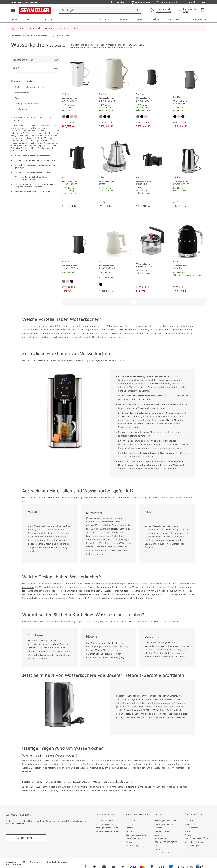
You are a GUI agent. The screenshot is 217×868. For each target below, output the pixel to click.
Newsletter (130, 831)
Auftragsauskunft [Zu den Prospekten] (167, 2)
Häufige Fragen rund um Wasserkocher (33, 191)
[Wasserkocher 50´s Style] (190, 241)
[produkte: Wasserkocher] (153, 260)
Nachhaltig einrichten (194, 842)
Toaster (18, 98)
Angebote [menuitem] (174, 19)
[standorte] (160, 10)
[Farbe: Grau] (64, 117)
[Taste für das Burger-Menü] (13, 10)
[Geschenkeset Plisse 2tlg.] (153, 157)
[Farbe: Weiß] (64, 199)
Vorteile (188, 835)
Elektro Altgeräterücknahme (168, 853)
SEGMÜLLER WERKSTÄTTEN (197, 838)
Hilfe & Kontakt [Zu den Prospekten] (140, 2)
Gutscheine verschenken (136, 835)
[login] (188, 10)
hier (134, 790)
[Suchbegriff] (97, 10)
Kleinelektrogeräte (22, 81)
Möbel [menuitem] (15, 19)
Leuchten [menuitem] (66, 19)
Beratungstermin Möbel (165, 820)
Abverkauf (130, 820)
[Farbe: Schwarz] (68, 117)
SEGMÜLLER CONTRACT (166, 842)
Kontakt (159, 828)
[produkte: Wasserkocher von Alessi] (78, 176)
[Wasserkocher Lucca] (115, 157)
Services (159, 835)
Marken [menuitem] (155, 19)
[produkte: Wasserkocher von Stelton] (78, 95)
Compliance (190, 849)
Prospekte (130, 824)
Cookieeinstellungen (57, 862)
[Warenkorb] (203, 10)
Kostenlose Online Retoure (108, 831)
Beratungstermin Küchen (166, 824)
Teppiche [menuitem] (123, 19)
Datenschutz (36, 862)
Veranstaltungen (133, 846)
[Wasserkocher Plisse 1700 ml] (78, 157)
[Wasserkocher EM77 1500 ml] (78, 74)
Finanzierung (161, 838)
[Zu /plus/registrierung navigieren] (26, 838)
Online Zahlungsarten (106, 824)
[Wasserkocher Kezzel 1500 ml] (153, 241)
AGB (23, 862)
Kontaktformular (162, 831)
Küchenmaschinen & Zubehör (29, 87)
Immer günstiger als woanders (26, 2)
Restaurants (190, 824)
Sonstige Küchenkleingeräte (29, 104)
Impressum (11, 862)
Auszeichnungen (192, 846)
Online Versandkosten (106, 820)
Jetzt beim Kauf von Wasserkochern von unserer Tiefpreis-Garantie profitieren (37, 185)
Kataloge (130, 842)
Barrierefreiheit (13, 864)
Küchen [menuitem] (31, 19)
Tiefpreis (129, 828)
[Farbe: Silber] (72, 117)
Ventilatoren (21, 109)
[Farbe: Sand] (146, 117)
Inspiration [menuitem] (199, 19)
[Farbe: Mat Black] (109, 117)
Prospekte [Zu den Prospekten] (117, 2)
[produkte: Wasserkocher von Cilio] (115, 176)
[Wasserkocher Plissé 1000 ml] (115, 241)
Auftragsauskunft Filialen (107, 828)
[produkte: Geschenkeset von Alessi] (153, 176)
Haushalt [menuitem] (104, 19)
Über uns (188, 831)
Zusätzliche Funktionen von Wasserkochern (35, 160)
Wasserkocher (22, 93)
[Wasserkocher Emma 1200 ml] (115, 74)
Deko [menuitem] (140, 19)
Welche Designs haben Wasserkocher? (32, 172)
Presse (158, 849)
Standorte (189, 820)
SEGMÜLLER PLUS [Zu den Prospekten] (195, 2)
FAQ (157, 846)
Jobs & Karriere (191, 828)
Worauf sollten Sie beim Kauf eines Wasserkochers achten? (31, 178)
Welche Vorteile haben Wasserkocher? (32, 156)
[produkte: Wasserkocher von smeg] (190, 260)
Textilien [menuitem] (85, 19)
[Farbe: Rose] (76, 117)
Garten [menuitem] (48, 19)
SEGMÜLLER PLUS (134, 838)
